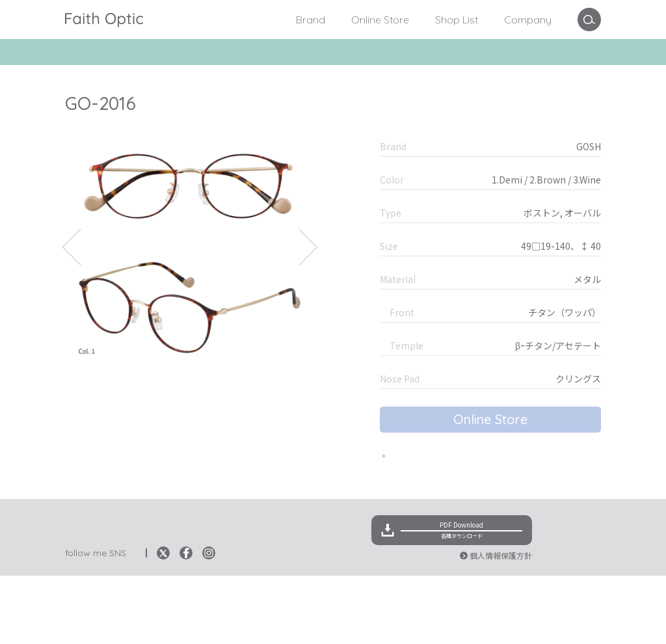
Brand (311, 20)
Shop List (457, 20)
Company (528, 20)
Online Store (380, 20)
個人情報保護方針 (501, 624)
